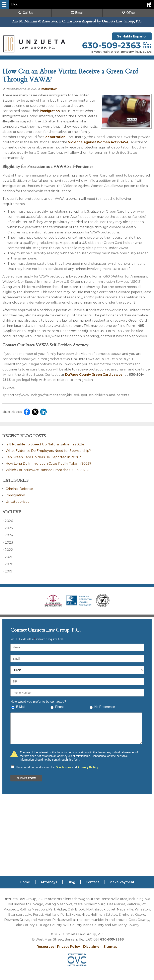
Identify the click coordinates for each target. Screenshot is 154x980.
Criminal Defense (19, 489)
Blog (71, 882)
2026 (8, 521)
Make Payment (122, 882)
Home (25, 882)
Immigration (49, 89)
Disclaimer (63, 767)
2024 (8, 535)
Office (128, 13)
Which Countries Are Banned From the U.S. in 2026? (47, 470)
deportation (55, 137)
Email (77, 13)
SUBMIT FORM (26, 778)
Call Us (26, 13)
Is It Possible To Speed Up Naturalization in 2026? (45, 444)
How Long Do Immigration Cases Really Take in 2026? (48, 464)
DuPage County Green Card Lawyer (95, 375)
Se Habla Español (132, 36)
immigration (50, 111)
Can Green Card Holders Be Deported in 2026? (43, 457)
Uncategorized (18, 502)
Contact (92, 882)
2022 (8, 550)
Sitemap (110, 947)
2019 (7, 571)
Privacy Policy (88, 767)
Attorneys (49, 882)
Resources (46, 947)
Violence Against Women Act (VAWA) (99, 142)
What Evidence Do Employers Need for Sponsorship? (48, 451)
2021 (7, 557)
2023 (8, 542)
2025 (8, 528)
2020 (8, 564)
